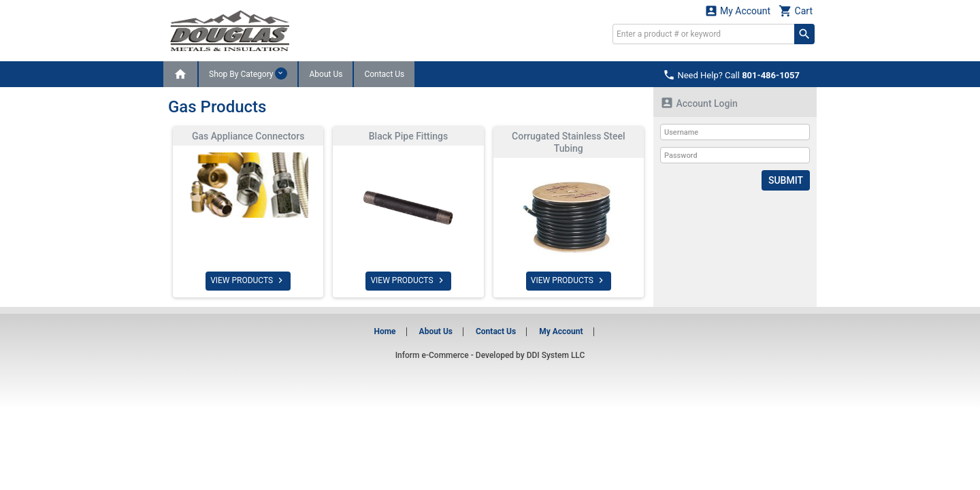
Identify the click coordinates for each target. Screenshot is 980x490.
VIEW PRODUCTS (248, 280)
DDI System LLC (556, 355)
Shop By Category (248, 73)
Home (385, 331)
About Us (326, 74)
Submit (786, 180)
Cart (796, 11)
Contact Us (384, 74)
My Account (738, 11)
